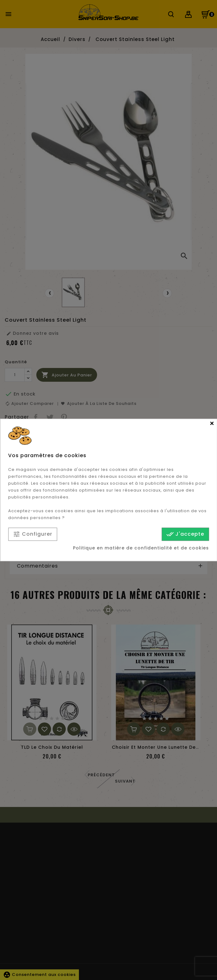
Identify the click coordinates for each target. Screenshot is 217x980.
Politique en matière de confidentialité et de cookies (141, 548)
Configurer (33, 534)
